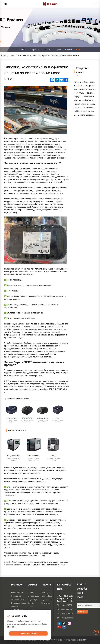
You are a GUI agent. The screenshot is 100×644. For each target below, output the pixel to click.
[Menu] (95, 4)
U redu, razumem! (28, 635)
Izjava (58, 50)
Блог (78, 50)
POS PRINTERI (17, 592)
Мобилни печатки (19, 599)
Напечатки (16, 596)
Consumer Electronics (19, 603)
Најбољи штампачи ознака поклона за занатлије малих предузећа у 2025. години (46, 562)
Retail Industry (47, 596)
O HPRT (23, 50)
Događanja (35, 50)
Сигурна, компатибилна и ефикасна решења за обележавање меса (48, 55)
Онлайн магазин (34, 596)
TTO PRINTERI (17, 610)
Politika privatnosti (52, 640)
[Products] (5, 4)
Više (78, 76)
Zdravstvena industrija (47, 603)
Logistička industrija (47, 599)
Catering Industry (47, 592)
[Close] (48, 614)
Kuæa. (4, 55)
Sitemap (83, 640)
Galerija (48, 50)
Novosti (68, 50)
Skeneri (14, 606)
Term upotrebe (71, 640)
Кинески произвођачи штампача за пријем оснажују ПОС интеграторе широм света (50, 565)
